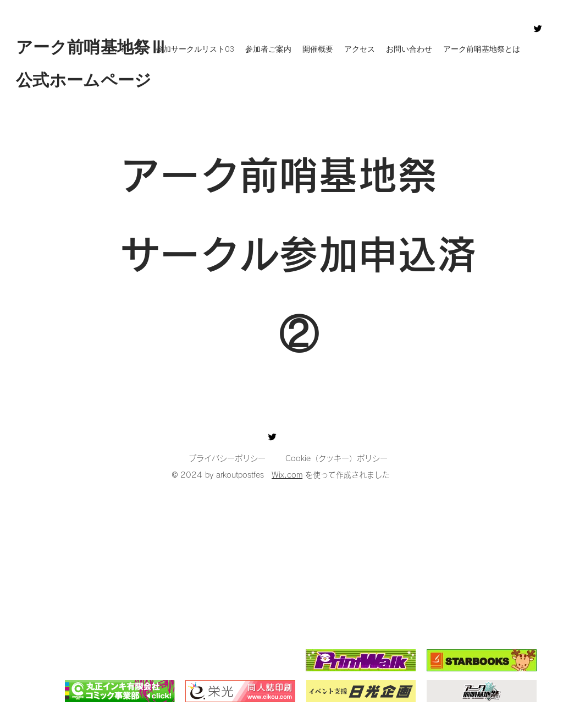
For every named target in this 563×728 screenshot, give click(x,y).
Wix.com (287, 475)
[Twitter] (538, 29)
